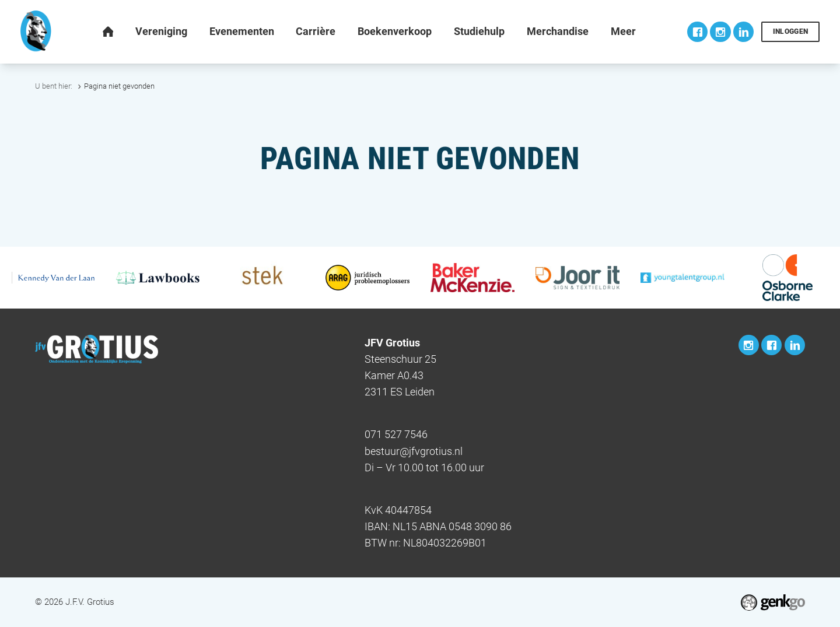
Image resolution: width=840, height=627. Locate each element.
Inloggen (791, 31)
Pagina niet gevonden (119, 86)
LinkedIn (743, 32)
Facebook (697, 32)
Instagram (720, 32)
